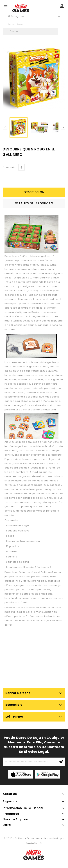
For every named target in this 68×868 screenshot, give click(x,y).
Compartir (21, 167)
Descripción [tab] (34, 192)
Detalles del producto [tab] (34, 203)
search (61, 24)
